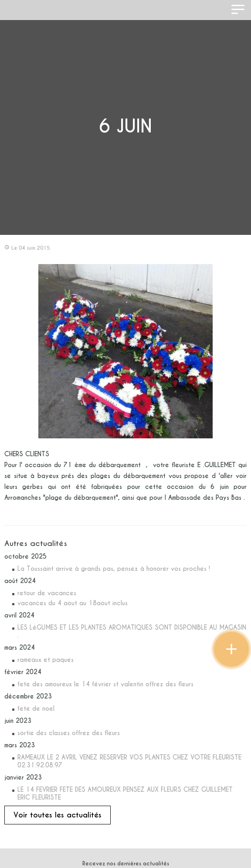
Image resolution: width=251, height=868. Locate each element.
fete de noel (36, 709)
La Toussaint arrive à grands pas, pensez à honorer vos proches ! (114, 569)
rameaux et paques (46, 660)
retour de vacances (47, 593)
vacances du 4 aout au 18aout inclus (73, 603)
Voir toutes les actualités (58, 815)
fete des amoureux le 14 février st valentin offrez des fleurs (105, 684)
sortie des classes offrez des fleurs (69, 733)
